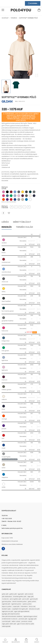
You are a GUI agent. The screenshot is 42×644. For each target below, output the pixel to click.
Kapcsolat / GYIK (7, 538)
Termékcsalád (24, 227)
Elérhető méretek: (5, 207)
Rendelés (7, 227)
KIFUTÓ (35, 332)
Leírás (5, 222)
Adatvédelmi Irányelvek (10, 541)
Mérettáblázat (22, 222)
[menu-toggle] (3, 10)
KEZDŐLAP (5, 18)
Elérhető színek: (5, 188)
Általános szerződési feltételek (12, 544)
